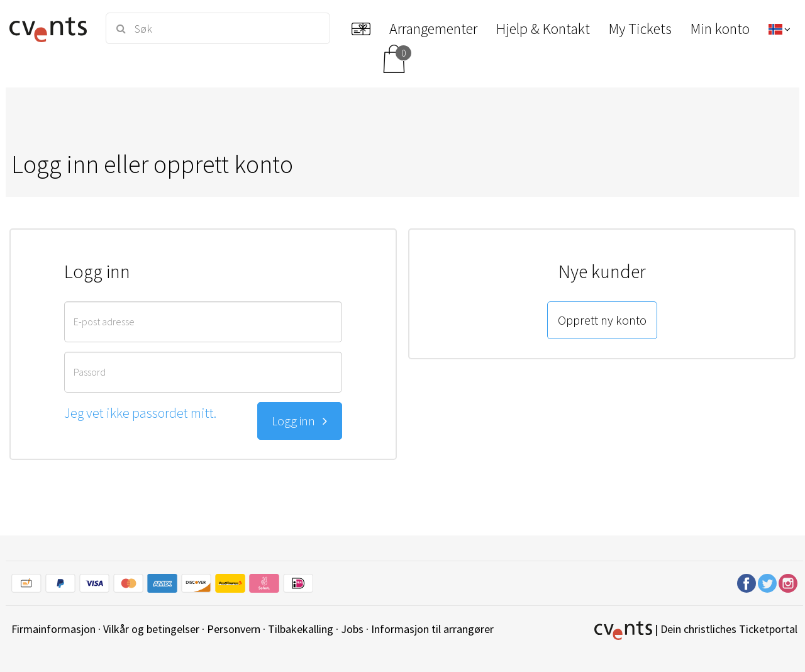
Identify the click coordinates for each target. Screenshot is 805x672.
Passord (90, 372)
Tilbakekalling (301, 629)
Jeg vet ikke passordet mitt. (140, 413)
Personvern (234, 629)
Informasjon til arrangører (432, 629)
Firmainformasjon (53, 629)
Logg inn (299, 421)
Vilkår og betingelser (151, 629)
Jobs (352, 629)
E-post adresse (104, 322)
